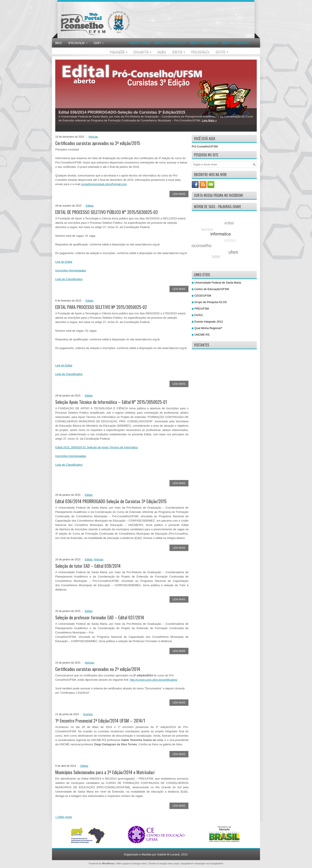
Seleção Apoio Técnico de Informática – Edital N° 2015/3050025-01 (111, 402)
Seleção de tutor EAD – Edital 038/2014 (88, 566)
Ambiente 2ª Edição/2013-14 (170, 43)
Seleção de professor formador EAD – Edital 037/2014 (100, 617)
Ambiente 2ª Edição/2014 (203, 43)
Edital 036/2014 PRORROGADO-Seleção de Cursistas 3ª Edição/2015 (122, 112)
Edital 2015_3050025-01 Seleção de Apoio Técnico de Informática (97, 447)
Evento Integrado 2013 (209, 322)
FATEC (199, 315)
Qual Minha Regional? (208, 328)
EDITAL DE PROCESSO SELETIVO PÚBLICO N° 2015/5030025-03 (106, 212)
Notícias (93, 137)
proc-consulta (200, 52)
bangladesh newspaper (193, 863)
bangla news (140, 863)
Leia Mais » (209, 120)
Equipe (100, 42)
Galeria (162, 52)
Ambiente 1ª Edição (140, 43)
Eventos (180, 50)
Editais (90, 206)
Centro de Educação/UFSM (212, 289)
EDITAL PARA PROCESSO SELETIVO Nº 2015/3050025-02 (101, 307)
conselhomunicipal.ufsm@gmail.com (104, 184)
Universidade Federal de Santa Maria (218, 283)
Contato (223, 50)
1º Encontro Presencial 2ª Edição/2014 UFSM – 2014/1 (100, 721)
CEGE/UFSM (203, 296)
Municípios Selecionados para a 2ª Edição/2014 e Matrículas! (105, 772)
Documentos (144, 50)
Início (58, 43)
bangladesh (217, 863)
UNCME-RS (202, 335)
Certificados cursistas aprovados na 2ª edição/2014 (98, 669)
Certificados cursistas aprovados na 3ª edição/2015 (98, 143)
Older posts (64, 817)
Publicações (120, 50)
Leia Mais (179, 194)
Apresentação (79, 42)
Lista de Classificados (69, 279)
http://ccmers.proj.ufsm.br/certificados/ (154, 680)
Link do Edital (64, 262)
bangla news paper (170, 863)
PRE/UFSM (202, 309)
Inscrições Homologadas (71, 270)
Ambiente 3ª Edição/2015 (235, 43)
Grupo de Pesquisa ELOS (211, 302)
